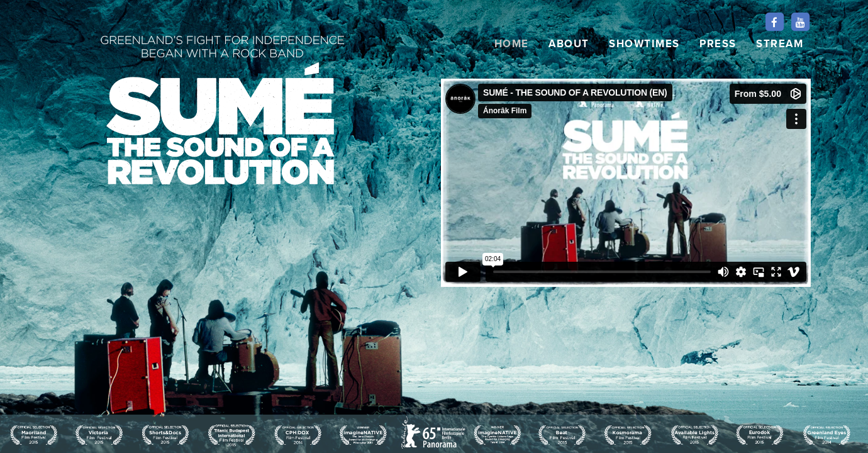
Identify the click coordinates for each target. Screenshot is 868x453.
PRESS (718, 44)
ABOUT (569, 44)
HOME (512, 44)
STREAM (780, 44)
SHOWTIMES (644, 44)
